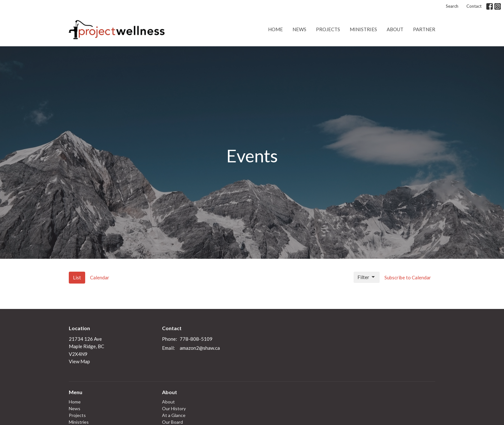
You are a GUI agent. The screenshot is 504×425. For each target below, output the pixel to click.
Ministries (363, 29)
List (77, 277)
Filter (367, 277)
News (299, 29)
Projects (328, 29)
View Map (79, 361)
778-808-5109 (196, 339)
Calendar (100, 277)
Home (275, 29)
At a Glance (174, 415)
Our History (174, 408)
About (395, 29)
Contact (474, 6)
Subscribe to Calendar (408, 277)
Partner (424, 29)
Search (452, 6)
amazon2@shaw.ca (200, 348)
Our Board (172, 422)
